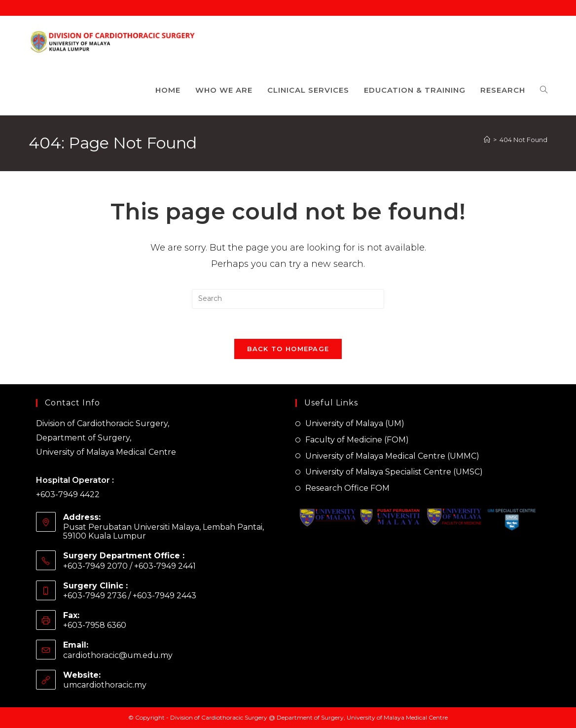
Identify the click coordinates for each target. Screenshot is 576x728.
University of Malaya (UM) (355, 423)
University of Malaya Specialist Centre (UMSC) (394, 472)
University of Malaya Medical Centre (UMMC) (392, 456)
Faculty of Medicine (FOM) (357, 440)
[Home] (487, 140)
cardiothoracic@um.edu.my (118, 655)
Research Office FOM (347, 488)
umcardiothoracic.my (105, 685)
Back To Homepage (288, 349)
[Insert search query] (288, 299)
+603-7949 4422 (68, 494)
